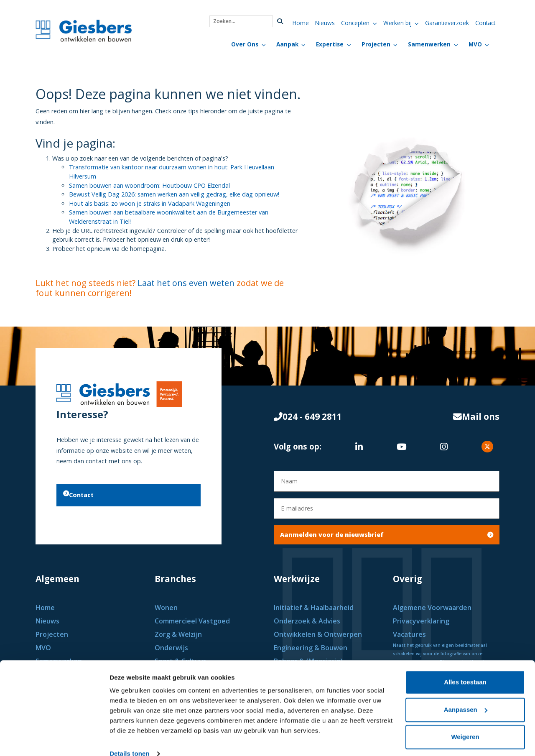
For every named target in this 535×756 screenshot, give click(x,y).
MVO (475, 44)
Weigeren (465, 723)
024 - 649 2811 (308, 419)
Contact (485, 23)
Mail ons (476, 419)
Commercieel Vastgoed (193, 621)
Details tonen (129, 739)
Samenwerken (429, 44)
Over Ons (245, 44)
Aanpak (287, 44)
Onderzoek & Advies (307, 621)
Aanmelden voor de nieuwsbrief (387, 535)
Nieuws (325, 23)
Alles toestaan (465, 668)
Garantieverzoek (447, 23)
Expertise (330, 44)
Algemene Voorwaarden (432, 608)
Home (301, 23)
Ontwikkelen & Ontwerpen (319, 634)
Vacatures (409, 634)
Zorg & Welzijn (179, 634)
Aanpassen (466, 695)
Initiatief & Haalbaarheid (315, 608)
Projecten (376, 44)
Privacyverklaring (421, 621)
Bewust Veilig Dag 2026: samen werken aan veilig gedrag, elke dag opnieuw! (174, 194)
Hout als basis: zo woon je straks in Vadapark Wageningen (150, 203)
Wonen (167, 608)
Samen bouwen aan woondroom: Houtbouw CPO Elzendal (149, 185)
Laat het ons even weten (186, 283)
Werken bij (397, 23)
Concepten (355, 23)
